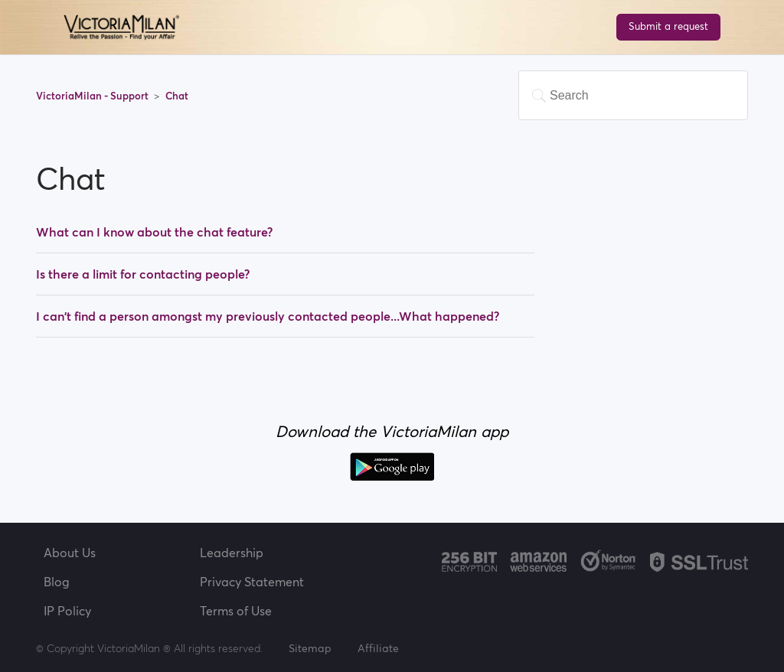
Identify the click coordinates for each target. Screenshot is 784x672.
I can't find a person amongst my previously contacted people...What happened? (268, 316)
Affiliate (378, 648)
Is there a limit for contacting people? (143, 274)
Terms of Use (236, 611)
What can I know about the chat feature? (154, 232)
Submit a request (668, 26)
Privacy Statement (252, 582)
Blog (57, 582)
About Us (70, 553)
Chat (177, 96)
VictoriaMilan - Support (93, 96)
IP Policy (67, 611)
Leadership (232, 553)
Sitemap (310, 648)
